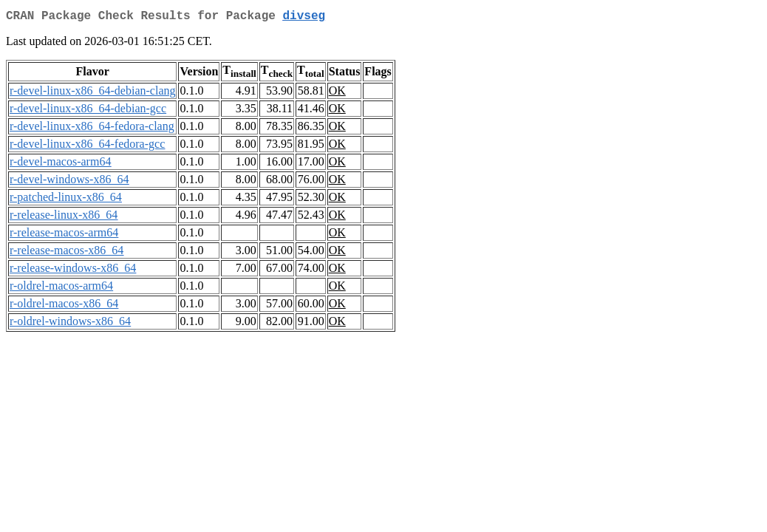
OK (337, 93)
